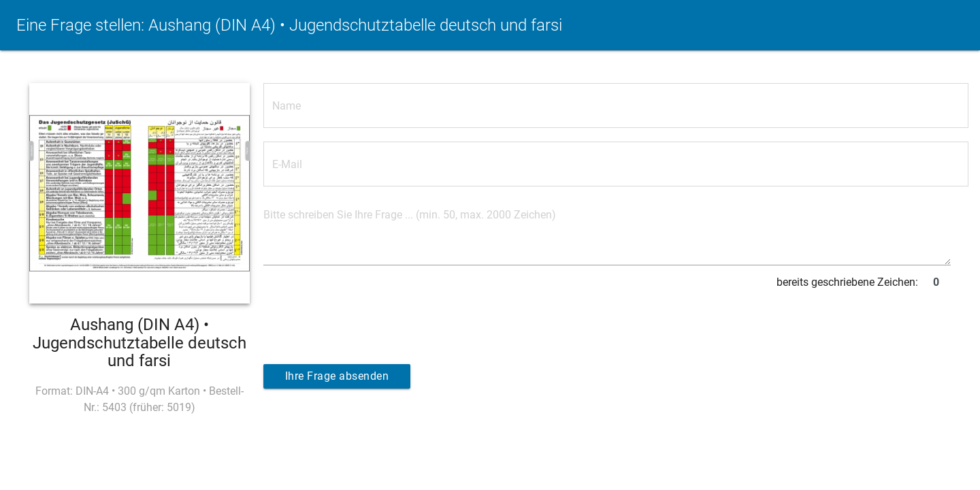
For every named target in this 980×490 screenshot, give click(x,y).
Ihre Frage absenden (337, 376)
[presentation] (367, 321)
